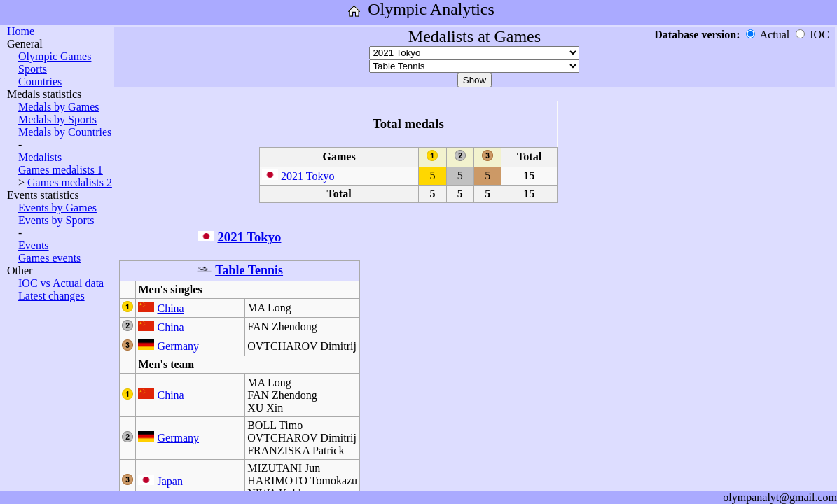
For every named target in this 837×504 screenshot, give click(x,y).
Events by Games (57, 208)
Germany (178, 346)
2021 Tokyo (307, 176)
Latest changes (51, 296)
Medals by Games (59, 107)
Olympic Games (55, 56)
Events (34, 245)
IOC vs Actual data (61, 283)
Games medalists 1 (61, 170)
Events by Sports (56, 220)
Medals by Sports (57, 119)
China (170, 308)
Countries (40, 82)
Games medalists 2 (70, 182)
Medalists (40, 157)
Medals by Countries (65, 132)
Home (21, 31)
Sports (33, 69)
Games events (49, 258)
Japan (170, 481)
